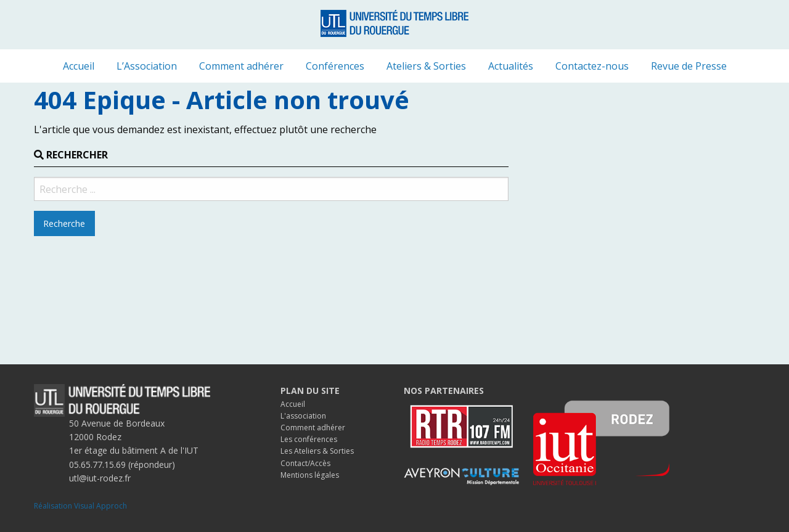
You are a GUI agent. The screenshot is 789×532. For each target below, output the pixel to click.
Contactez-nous (592, 66)
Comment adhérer (241, 66)
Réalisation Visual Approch (80, 506)
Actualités (511, 66)
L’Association (147, 66)
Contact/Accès (305, 463)
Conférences (335, 66)
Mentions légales (310, 475)
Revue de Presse (689, 66)
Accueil (79, 66)
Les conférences (309, 439)
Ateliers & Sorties (426, 66)
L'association (303, 416)
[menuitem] (79, 66)
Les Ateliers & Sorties (317, 451)
